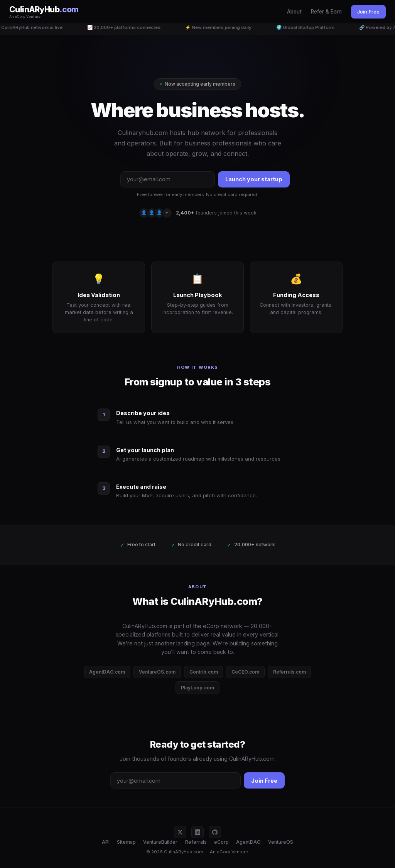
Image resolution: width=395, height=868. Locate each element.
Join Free (368, 12)
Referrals (196, 842)
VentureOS (281, 842)
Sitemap (126, 842)
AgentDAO (248, 842)
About (294, 12)
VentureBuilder (160, 842)
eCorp (221, 842)
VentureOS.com (157, 672)
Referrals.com (289, 672)
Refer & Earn (326, 12)
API (106, 842)
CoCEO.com (245, 672)
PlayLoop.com (197, 688)
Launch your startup (254, 179)
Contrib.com (204, 672)
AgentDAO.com (107, 672)
